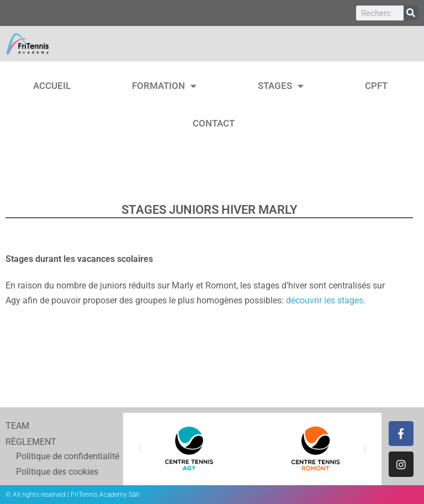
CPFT (376, 86)
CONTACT (214, 123)
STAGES (281, 86)
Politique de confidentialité (57, 456)
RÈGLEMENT (31, 442)
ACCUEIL (52, 86)
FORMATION (164, 86)
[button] (140, 449)
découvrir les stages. (326, 300)
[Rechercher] (411, 13)
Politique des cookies (47, 472)
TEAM (17, 426)
